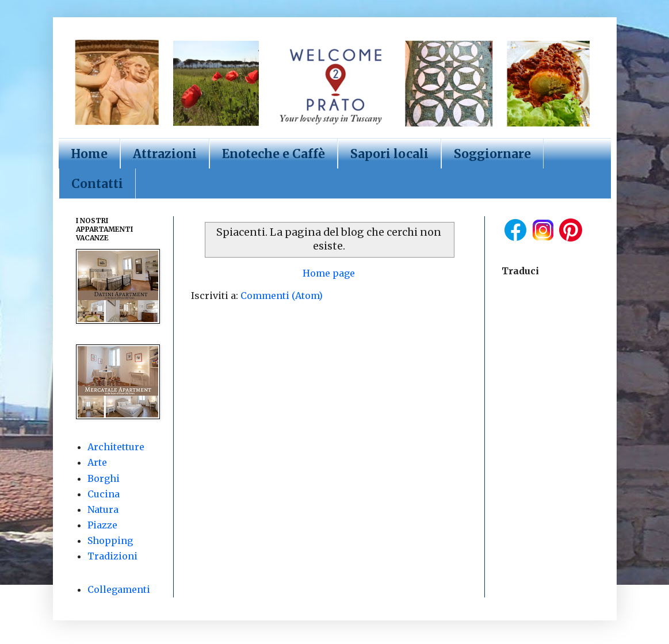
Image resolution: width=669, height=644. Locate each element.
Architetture (116, 447)
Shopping (110, 540)
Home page (329, 273)
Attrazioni (165, 154)
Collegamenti (119, 589)
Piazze (102, 525)
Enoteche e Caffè (274, 154)
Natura (103, 509)
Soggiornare (492, 154)
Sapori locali (389, 154)
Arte (97, 462)
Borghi (104, 478)
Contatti (97, 184)
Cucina (104, 494)
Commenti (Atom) (282, 296)
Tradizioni (112, 556)
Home (89, 154)
